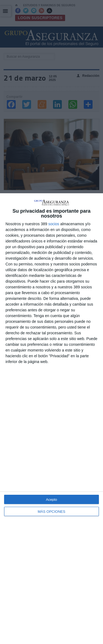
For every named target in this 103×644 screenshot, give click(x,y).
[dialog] (51, 419)
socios (54, 224)
